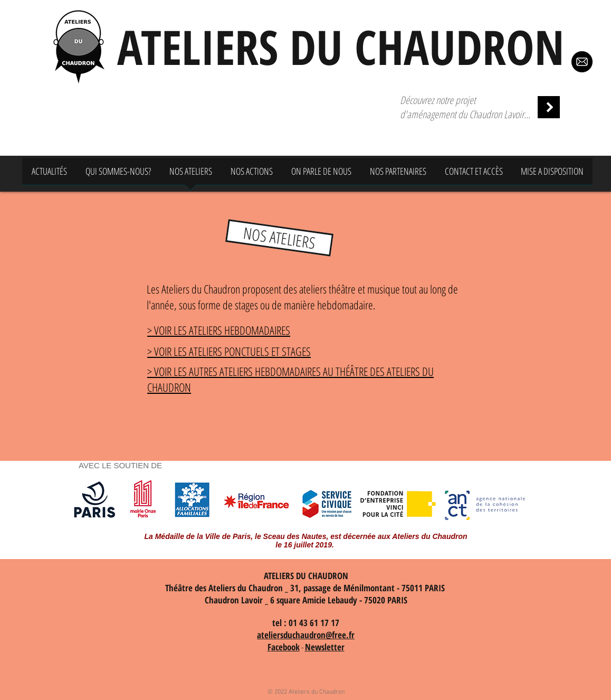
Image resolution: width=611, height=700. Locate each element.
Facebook (284, 647)
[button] (279, 238)
